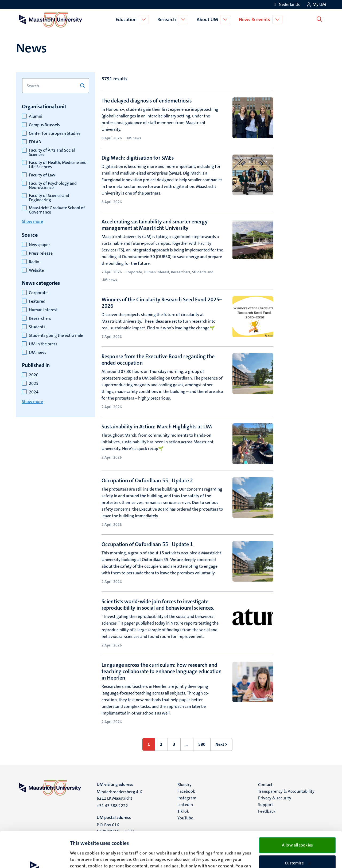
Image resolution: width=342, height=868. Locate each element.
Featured (37, 301)
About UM (208, 19)
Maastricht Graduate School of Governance (57, 210)
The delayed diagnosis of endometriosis (147, 101)
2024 (34, 392)
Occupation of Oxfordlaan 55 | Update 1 (147, 544)
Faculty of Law (42, 175)
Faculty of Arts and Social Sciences (52, 152)
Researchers (40, 318)
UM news (38, 353)
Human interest (43, 310)
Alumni (36, 116)
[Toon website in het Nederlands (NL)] (286, 4)
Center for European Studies (55, 133)
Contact (265, 785)
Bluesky (184, 785)
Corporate (38, 293)
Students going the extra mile (56, 336)
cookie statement (94, 843)
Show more (32, 221)
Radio (34, 262)
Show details (81, 858)
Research (168, 19)
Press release (41, 253)
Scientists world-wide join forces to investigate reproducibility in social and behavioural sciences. (158, 605)
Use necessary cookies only (298, 845)
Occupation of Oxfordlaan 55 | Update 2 (147, 480)
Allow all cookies (297, 809)
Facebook (186, 791)
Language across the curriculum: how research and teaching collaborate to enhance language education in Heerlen (162, 671)
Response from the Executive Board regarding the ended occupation (158, 360)
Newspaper (39, 245)
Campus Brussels (44, 125)
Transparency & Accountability (286, 791)
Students (37, 327)
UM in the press (43, 344)
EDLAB (35, 142)
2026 (34, 375)
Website (36, 270)
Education (127, 19)
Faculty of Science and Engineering (49, 198)
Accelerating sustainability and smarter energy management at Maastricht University (155, 225)
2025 (34, 384)
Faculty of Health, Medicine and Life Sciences (58, 165)
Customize (298, 827)
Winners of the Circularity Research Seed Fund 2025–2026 (162, 303)
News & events (256, 19)
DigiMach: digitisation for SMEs (138, 158)
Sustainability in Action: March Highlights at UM (157, 427)
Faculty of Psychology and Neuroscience (53, 186)
